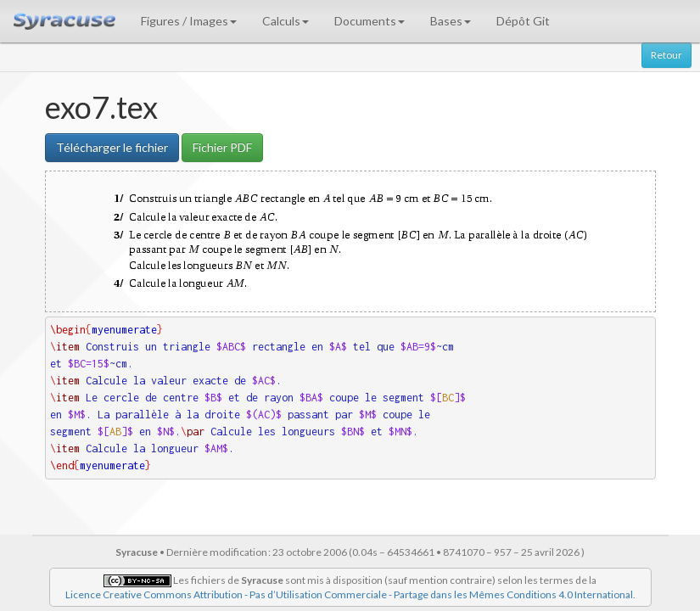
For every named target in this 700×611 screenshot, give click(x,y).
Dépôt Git (523, 21)
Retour (666, 55)
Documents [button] (370, 21)
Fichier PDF (222, 147)
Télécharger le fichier (112, 147)
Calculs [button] (286, 21)
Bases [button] (451, 21)
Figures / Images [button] (189, 21)
